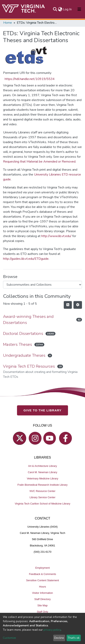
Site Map (43, 605)
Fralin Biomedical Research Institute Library (42, 485)
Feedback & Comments (42, 574)
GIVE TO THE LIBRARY (42, 410)
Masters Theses (18, 344)
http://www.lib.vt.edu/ (56, 236)
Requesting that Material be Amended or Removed (39, 162)
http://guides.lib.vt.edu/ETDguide (26, 259)
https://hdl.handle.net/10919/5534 (30, 79)
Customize (9, 638)
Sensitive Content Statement (42, 580)
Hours (42, 587)
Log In (67, 9)
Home (8, 23)
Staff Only (42, 612)
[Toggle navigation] (79, 9)
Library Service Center (42, 497)
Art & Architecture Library (42, 466)
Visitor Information (43, 593)
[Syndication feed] (68, 305)
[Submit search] (55, 9)
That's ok (74, 638)
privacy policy (52, 630)
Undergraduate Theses (24, 355)
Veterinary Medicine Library (42, 478)
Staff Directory (43, 599)
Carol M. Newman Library (42, 472)
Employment (42, 568)
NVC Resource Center (42, 491)
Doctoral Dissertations (23, 334)
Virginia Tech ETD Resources (29, 366)
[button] (60, 9)
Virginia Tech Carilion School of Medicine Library (42, 504)
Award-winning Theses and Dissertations (28, 320)
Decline (59, 638)
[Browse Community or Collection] (42, 285)
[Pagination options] (78, 305)
